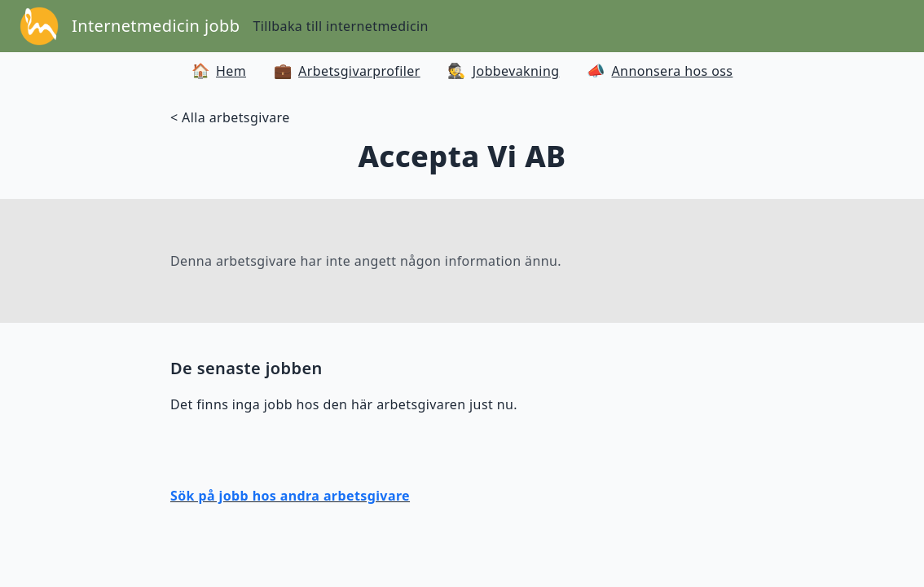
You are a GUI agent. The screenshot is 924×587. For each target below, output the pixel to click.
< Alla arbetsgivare (230, 117)
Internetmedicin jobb (156, 26)
